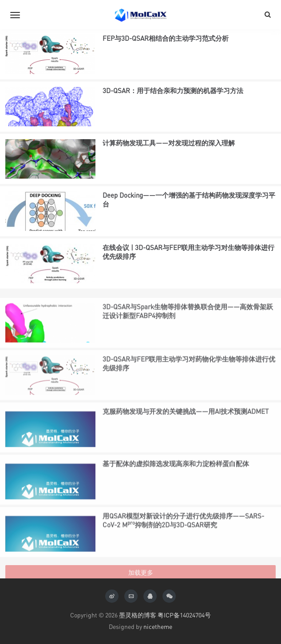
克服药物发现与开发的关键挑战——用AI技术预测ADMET (186, 432)
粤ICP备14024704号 (184, 615)
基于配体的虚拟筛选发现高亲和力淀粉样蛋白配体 (176, 484)
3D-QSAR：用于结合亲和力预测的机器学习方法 (173, 92)
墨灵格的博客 (138, 615)
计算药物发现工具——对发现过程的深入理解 (169, 144)
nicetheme (158, 626)
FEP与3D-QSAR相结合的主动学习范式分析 (166, 39)
